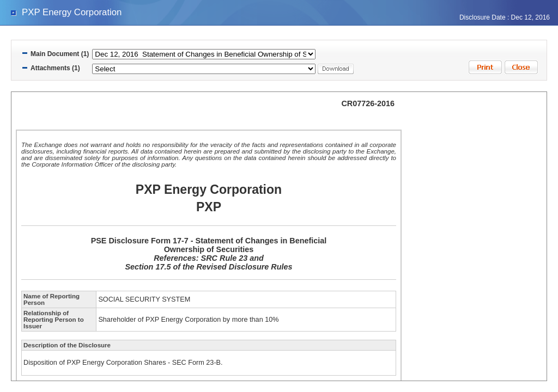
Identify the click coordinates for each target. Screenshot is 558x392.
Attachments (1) (55, 68)
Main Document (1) (60, 54)
